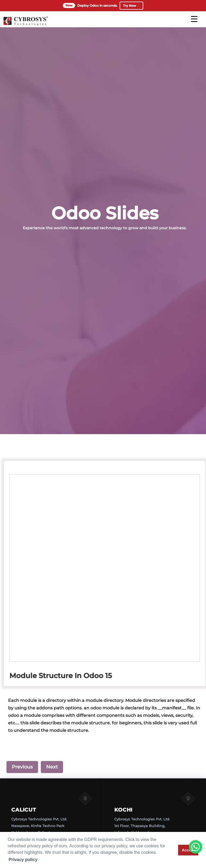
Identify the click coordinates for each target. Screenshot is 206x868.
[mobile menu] (194, 20)
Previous (22, 767)
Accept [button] (188, 850)
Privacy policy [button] (23, 860)
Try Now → (131, 6)
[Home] (25, 25)
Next (52, 767)
